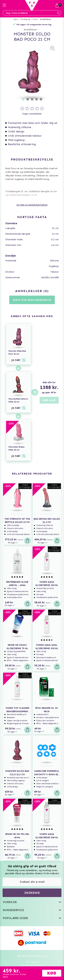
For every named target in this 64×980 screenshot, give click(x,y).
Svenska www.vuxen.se (32, 965)
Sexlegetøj (25, 19)
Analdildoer (46, 19)
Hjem (16, 19)
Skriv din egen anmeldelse (32, 300)
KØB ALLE (49, 400)
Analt (35, 19)
